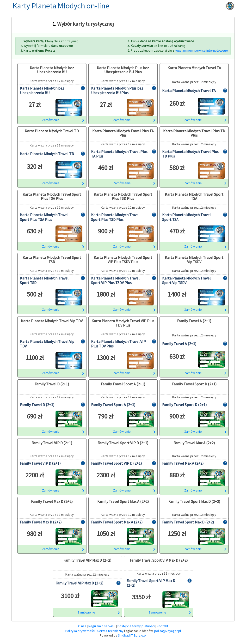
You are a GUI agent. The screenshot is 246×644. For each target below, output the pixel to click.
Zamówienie (63, 120)
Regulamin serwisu (102, 626)
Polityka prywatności (80, 631)
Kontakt (163, 626)
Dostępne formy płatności (136, 626)
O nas (82, 626)
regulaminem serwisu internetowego (201, 50)
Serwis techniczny (110, 631)
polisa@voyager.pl (168, 631)
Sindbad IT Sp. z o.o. (132, 635)
